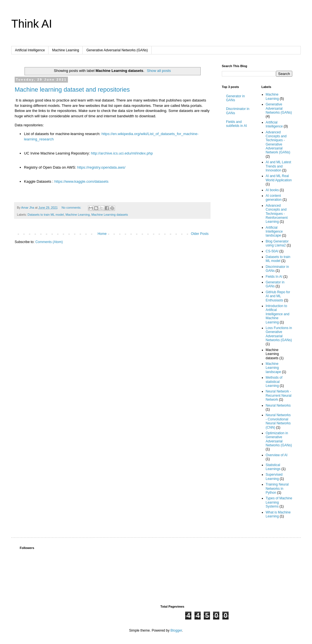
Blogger (176, 630)
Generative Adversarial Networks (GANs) (117, 50)
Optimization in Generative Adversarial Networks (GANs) (279, 439)
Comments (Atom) (49, 242)
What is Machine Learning (278, 514)
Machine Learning (66, 50)
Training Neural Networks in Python (277, 488)
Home (102, 234)
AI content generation (274, 198)
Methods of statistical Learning (274, 382)
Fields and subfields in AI (236, 124)
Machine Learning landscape (274, 368)
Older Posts (200, 234)
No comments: (72, 208)
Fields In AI (274, 277)
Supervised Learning (274, 477)
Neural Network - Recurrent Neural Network (279, 395)
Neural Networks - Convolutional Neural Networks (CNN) (278, 421)
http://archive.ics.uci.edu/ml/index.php (122, 153)
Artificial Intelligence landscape (274, 232)
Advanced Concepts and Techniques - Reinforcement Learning (277, 214)
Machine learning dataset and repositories (72, 90)
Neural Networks (278, 405)
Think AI (32, 24)
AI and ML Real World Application (279, 178)
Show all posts (159, 71)
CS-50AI (272, 251)
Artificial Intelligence (30, 50)
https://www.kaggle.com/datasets (81, 181)
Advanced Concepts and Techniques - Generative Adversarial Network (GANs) (278, 142)
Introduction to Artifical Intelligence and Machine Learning (278, 314)
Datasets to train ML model (46, 215)
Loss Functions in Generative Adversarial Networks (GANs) (279, 334)
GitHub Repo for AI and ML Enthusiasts (278, 296)
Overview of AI (277, 455)
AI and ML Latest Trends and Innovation (278, 166)
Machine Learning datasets (110, 215)
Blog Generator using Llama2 (277, 243)
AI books (272, 190)
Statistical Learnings (273, 467)
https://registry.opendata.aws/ (101, 167)
